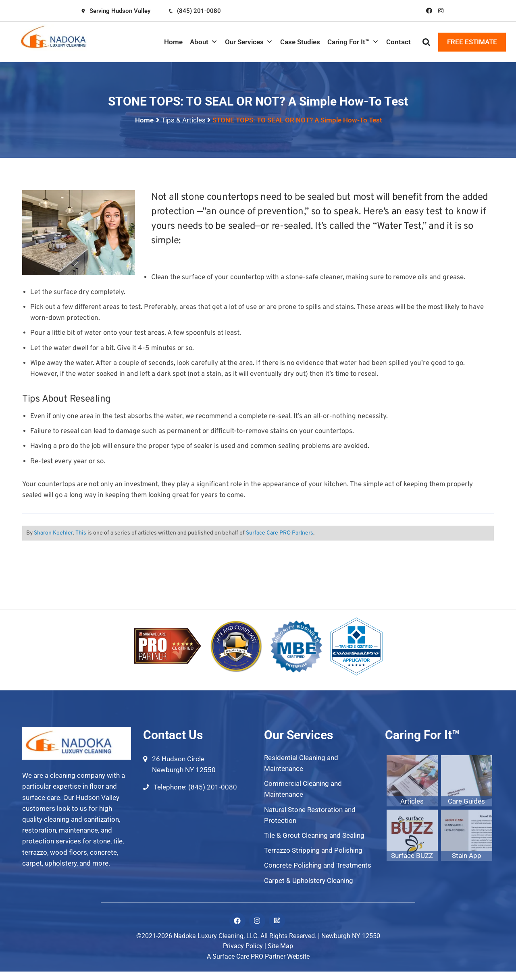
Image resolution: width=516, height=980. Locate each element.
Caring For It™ (353, 42)
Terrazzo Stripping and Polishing (313, 850)
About (204, 42)
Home (173, 42)
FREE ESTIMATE (472, 42)
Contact (398, 42)
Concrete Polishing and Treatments (318, 865)
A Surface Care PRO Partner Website (258, 956)
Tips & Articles (183, 120)
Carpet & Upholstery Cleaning (309, 881)
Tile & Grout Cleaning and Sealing (314, 835)
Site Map (280, 946)
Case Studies (300, 42)
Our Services (249, 42)
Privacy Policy (243, 946)
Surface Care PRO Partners (280, 533)
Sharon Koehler (53, 533)
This (81, 533)
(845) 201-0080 (195, 11)
